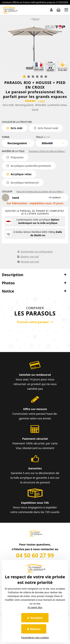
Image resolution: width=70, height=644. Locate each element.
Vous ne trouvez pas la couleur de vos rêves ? (40, 192)
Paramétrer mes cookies (35, 637)
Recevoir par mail (28, 262)
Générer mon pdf (28, 257)
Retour (36, 19)
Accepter (35, 618)
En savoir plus (35, 607)
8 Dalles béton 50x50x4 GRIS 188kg (34, 232)
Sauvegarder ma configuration (35, 252)
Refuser (34, 629)
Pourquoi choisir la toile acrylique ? (47, 151)
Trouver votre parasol (35, 322)
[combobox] (18, 143)
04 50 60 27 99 (35, 555)
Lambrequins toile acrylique (33, 220)
